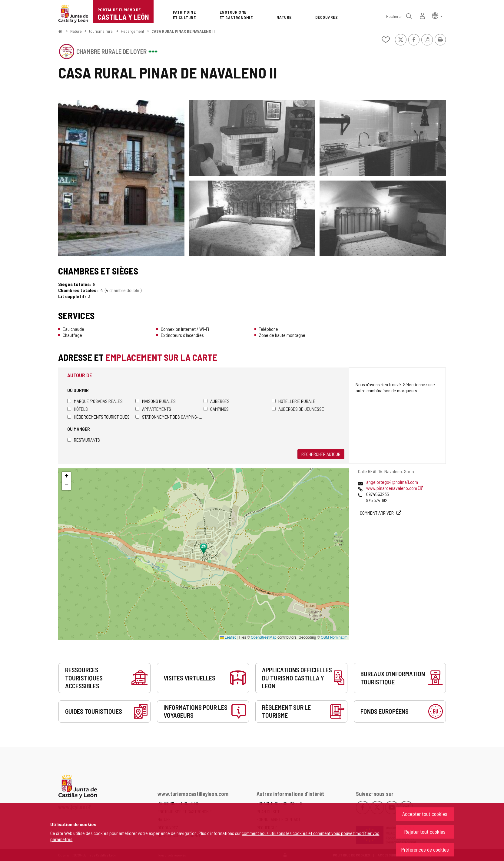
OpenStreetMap (264, 637)
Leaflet (228, 637)
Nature (76, 31)
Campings (216, 409)
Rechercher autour (321, 454)
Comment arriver (377, 513)
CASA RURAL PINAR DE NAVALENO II (183, 31)
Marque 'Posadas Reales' (95, 401)
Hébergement (133, 31)
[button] (437, 15)
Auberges (217, 401)
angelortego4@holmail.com (392, 482)
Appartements (153, 409)
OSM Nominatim (334, 637)
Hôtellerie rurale (293, 401)
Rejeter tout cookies (425, 832)
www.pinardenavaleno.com (395, 488)
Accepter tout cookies (425, 814)
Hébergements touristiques (98, 417)
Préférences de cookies (425, 849)
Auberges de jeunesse (298, 409)
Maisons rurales (156, 401)
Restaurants (84, 440)
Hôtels (78, 409)
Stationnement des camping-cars (169, 417)
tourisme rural (101, 31)
